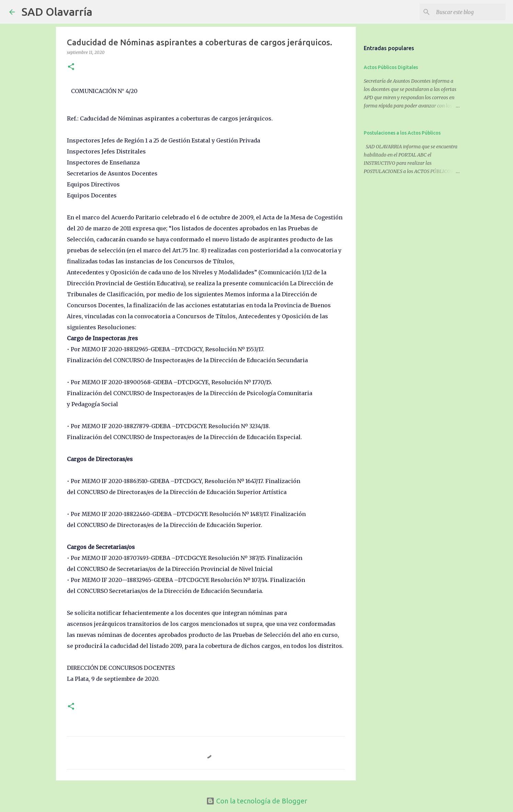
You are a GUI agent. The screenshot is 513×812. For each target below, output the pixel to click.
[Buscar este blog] (469, 12)
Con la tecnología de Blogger (257, 801)
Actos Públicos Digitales (391, 67)
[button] (71, 67)
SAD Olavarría (57, 12)
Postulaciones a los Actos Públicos (402, 133)
